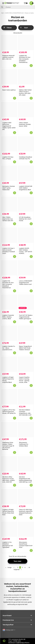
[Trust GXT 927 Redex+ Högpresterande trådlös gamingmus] (26, 302)
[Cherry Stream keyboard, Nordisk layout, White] (26, 110)
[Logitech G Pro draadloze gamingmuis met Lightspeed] (9, 529)
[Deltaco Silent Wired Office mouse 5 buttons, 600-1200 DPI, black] (26, 77)
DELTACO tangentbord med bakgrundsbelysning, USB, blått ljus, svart (26, 479)
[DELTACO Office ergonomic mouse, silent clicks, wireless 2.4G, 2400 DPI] (9, 464)
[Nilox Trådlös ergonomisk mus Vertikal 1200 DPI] (9, 204)
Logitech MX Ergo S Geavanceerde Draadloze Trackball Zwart (9, 251)
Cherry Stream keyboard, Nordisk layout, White (25, 124)
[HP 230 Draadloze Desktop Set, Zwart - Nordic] (26, 204)
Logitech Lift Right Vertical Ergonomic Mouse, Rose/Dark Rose (8, 512)
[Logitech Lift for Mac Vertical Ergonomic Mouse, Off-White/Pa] (9, 397)
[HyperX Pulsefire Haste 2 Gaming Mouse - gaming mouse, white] (26, 364)
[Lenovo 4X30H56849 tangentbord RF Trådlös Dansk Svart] (26, 268)
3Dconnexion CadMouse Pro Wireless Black (24, 444)
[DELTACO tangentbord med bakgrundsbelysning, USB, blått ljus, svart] (26, 464)
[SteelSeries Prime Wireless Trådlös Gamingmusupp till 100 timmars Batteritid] (9, 430)
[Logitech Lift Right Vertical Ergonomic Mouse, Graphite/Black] (9, 364)
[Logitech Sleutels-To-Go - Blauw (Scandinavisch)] (9, 333)
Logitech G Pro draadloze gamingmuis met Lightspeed (8, 545)
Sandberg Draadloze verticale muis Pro (26, 158)
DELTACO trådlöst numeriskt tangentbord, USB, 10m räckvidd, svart (25, 412)
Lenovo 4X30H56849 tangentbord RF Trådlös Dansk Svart (26, 283)
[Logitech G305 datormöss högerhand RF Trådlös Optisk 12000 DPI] (9, 110)
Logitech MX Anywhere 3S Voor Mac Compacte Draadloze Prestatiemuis (25, 59)
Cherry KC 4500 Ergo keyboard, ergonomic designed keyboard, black (26, 512)
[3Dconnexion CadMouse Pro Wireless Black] (26, 430)
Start (3, 13)
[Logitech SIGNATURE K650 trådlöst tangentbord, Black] (26, 173)
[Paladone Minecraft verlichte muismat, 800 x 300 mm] (9, 43)
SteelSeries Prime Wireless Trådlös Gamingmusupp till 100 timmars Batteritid (8, 446)
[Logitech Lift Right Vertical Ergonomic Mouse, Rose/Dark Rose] (9, 497)
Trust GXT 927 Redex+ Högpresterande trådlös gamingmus (26, 317)
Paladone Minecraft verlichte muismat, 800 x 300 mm (8, 57)
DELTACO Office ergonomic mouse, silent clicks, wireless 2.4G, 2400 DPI (9, 479)
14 (29, 567)
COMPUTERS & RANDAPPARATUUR (14, 13)
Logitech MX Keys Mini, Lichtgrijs (8, 158)
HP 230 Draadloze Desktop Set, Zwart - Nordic (26, 219)
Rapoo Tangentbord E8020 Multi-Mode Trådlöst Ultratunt (25, 348)
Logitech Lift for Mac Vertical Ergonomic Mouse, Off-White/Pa (9, 412)
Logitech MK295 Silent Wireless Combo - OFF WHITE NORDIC (26, 251)
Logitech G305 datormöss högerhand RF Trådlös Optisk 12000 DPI (9, 126)
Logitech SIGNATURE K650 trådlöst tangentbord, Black (26, 188)
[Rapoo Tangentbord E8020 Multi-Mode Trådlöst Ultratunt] (26, 333)
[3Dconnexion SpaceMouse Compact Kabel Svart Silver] (26, 529)
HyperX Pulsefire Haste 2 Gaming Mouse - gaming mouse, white (24, 380)
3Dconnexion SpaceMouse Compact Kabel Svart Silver (26, 545)
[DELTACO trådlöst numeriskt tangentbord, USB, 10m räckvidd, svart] (26, 397)
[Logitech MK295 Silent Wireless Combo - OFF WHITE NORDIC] (26, 235)
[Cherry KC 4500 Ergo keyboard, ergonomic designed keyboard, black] (26, 497)
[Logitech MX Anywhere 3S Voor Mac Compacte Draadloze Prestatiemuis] (26, 43)
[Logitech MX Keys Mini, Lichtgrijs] (9, 144)
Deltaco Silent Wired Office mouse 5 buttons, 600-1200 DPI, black (25, 92)
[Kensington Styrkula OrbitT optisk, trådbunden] (9, 173)
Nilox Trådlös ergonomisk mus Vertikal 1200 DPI (8, 219)
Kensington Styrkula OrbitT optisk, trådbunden (9, 188)
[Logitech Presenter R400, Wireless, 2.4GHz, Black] (9, 302)
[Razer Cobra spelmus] (9, 77)
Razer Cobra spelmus (9, 90)
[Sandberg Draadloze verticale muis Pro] (26, 144)
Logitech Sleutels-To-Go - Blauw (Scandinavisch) (9, 348)
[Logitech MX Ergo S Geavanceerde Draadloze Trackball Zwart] (9, 235)
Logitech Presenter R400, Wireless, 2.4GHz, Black (8, 317)
